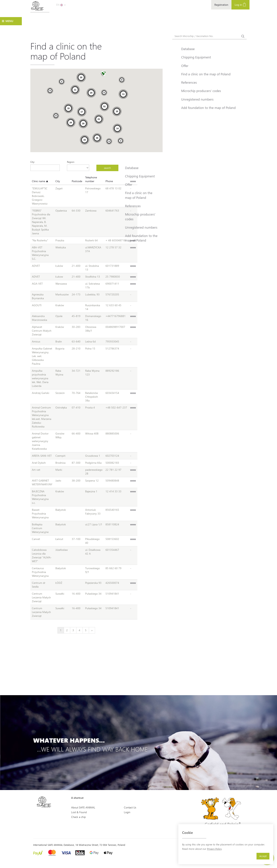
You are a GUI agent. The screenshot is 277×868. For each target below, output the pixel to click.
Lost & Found (79, 812)
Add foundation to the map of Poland (141, 238)
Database (132, 168)
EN (61, 5)
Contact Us (130, 807)
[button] (103, 74)
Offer (129, 184)
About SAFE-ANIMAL (83, 807)
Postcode (77, 181)
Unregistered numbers (141, 227)
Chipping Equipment (140, 176)
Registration (221, 5)
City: (33, 162)
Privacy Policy (214, 849)
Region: (71, 162)
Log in (240, 4)
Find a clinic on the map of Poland (139, 195)
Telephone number (91, 179)
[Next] (92, 630)
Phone (109, 181)
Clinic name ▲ (40, 181)
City (58, 181)
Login (127, 812)
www (133, 247)
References (133, 206)
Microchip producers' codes (140, 216)
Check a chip (78, 817)
